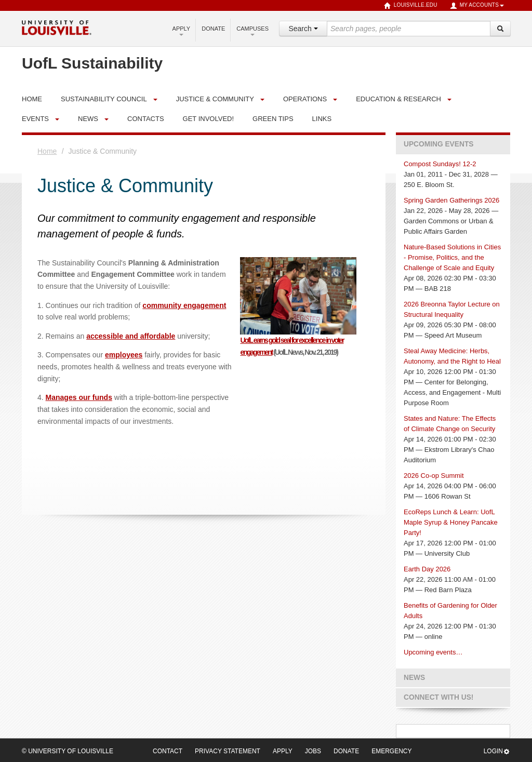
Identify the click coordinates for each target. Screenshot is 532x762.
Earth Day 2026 (427, 569)
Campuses (252, 31)
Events (35, 119)
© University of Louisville (68, 751)
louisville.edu (411, 6)
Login (497, 751)
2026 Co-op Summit (434, 476)
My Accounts (477, 6)
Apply (182, 31)
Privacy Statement (228, 751)
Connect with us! (438, 697)
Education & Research (398, 99)
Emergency (391, 751)
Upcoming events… (433, 652)
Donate (213, 29)
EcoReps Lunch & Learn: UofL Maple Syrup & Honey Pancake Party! (451, 522)
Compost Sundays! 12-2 (440, 164)
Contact (168, 751)
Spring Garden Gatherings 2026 (451, 200)
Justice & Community (215, 99)
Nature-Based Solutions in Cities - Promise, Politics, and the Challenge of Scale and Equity (452, 257)
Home (47, 151)
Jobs (313, 751)
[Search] (500, 29)
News (88, 119)
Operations (305, 99)
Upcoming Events (438, 144)
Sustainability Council (104, 99)
